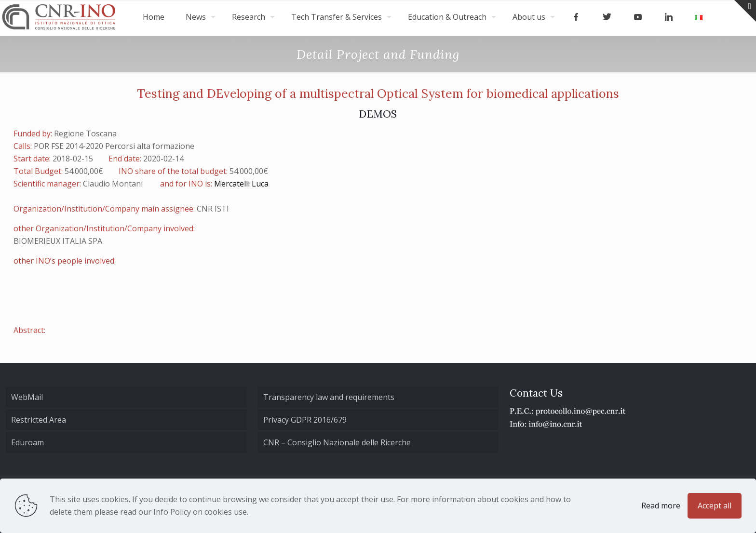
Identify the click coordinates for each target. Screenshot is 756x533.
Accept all (715, 506)
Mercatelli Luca (241, 184)
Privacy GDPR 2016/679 (305, 420)
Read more (661, 506)
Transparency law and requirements (329, 397)
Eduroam (27, 442)
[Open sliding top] (745, 11)
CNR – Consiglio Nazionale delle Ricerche (337, 442)
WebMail (27, 397)
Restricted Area (39, 420)
